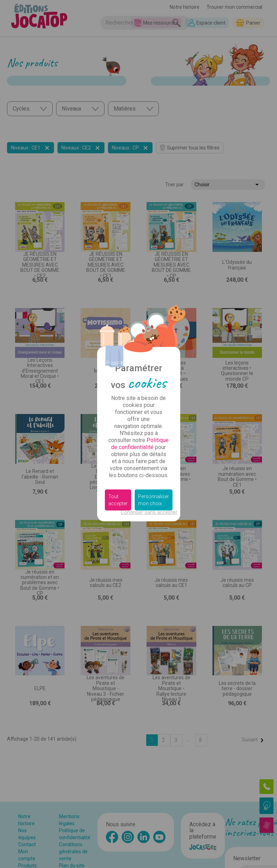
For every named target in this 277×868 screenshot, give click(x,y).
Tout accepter (118, 500)
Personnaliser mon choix (154, 500)
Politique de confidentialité (140, 444)
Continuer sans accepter (149, 512)
